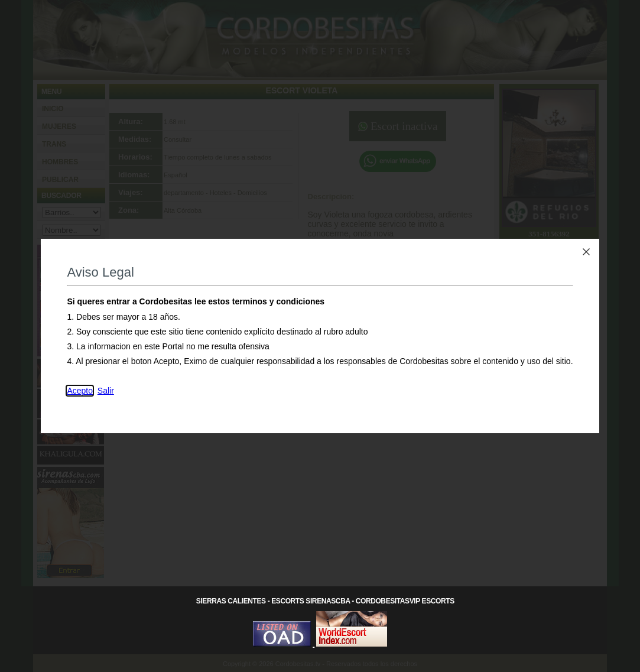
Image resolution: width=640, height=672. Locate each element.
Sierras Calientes (231, 601)
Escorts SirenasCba (311, 601)
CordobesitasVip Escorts (405, 601)
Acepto (80, 391)
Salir (106, 391)
